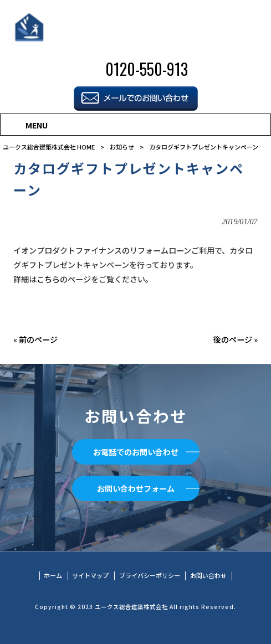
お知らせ (122, 147)
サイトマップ (90, 576)
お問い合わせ (208, 576)
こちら (48, 279)
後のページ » (236, 339)
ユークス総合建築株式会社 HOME (49, 147)
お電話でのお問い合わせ (136, 452)
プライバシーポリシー (150, 576)
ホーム (53, 576)
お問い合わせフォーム (136, 488)
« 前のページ (35, 339)
